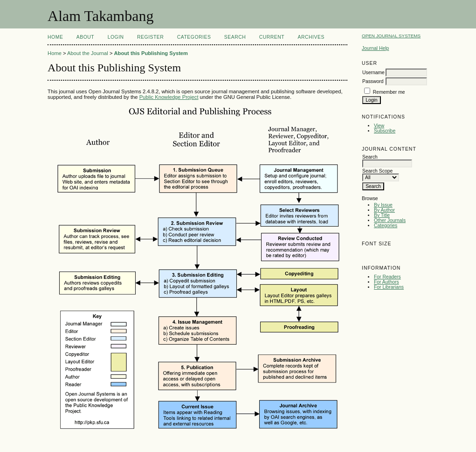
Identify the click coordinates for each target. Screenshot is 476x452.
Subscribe (385, 131)
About (85, 37)
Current (272, 37)
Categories (386, 226)
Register (150, 37)
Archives (311, 37)
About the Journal (88, 53)
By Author (384, 210)
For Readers (387, 277)
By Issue (383, 205)
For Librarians (389, 287)
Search (235, 37)
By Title (382, 215)
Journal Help (375, 48)
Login (116, 37)
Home (55, 37)
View (379, 126)
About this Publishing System (151, 53)
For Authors (386, 282)
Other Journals (390, 220)
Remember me (389, 92)
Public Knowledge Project (169, 97)
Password (373, 81)
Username (373, 73)
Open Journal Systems (391, 36)
